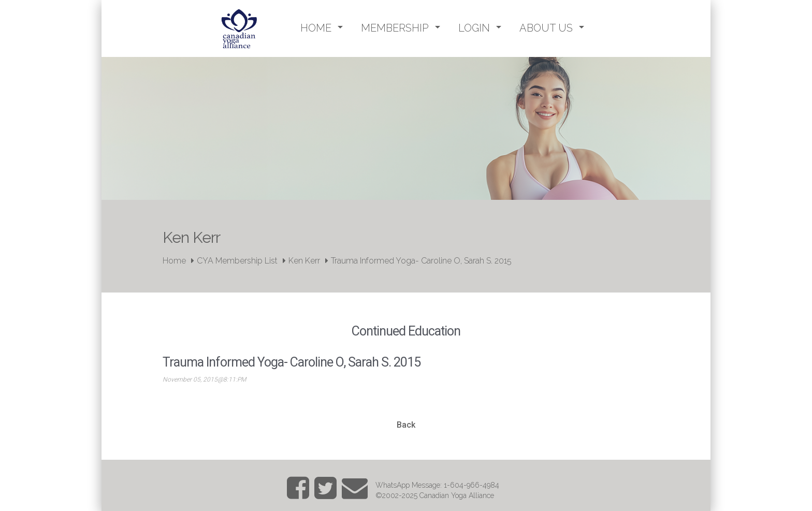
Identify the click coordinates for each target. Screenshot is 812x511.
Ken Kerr (304, 261)
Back (406, 425)
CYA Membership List (237, 261)
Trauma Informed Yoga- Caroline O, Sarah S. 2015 (421, 261)
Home (174, 261)
